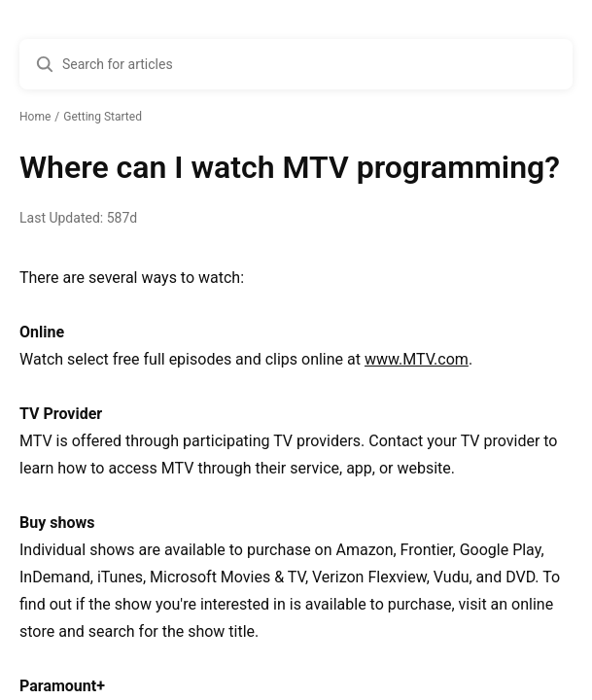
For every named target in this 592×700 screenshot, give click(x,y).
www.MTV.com (417, 359)
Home (35, 117)
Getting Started (103, 117)
